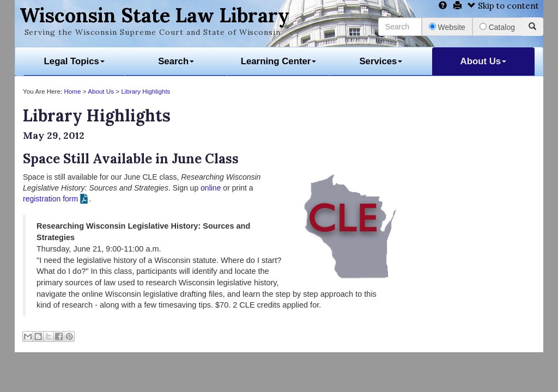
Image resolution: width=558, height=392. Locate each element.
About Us (484, 61)
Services (381, 61)
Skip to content (503, 6)
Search (176, 61)
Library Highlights (145, 91)
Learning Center (279, 61)
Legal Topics (74, 61)
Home (72, 91)
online (211, 188)
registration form (50, 199)
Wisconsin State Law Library (154, 15)
